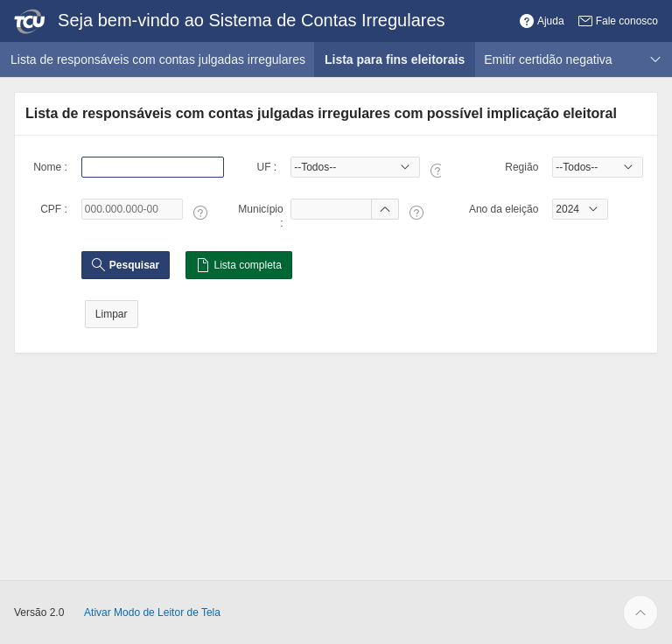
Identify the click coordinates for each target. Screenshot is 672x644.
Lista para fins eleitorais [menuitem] (400, 59)
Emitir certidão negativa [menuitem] (548, 59)
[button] (542, 21)
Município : (260, 216)
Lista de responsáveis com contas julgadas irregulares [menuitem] (158, 59)
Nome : (50, 167)
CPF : (54, 209)
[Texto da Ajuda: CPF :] (200, 213)
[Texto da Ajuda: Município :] (416, 213)
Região (521, 167)
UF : (266, 167)
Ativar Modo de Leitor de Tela (152, 612)
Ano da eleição (504, 209)
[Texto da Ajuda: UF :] (437, 171)
